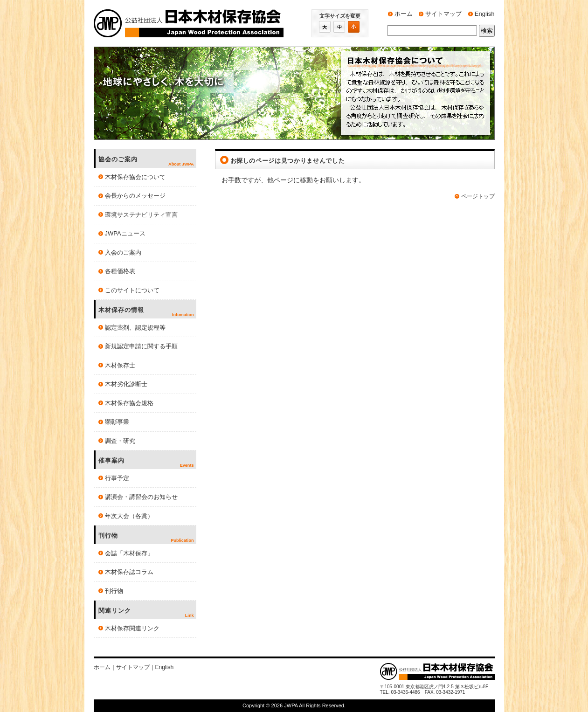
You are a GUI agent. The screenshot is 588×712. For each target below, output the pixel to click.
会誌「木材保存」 (129, 553)
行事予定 (117, 478)
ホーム (404, 14)
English (485, 14)
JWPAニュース (125, 233)
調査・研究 (120, 441)
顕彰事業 (117, 422)
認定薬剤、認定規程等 (135, 328)
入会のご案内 (123, 252)
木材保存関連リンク (132, 628)
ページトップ (478, 196)
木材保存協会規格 (129, 403)
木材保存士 (120, 365)
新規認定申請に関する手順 (141, 346)
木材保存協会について (135, 177)
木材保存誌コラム (129, 572)
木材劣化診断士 (126, 384)
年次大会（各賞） (129, 516)
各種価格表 (120, 271)
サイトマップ (443, 14)
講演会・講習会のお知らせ (141, 497)
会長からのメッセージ (135, 196)
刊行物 (114, 591)
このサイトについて (132, 290)
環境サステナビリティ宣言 (141, 215)
